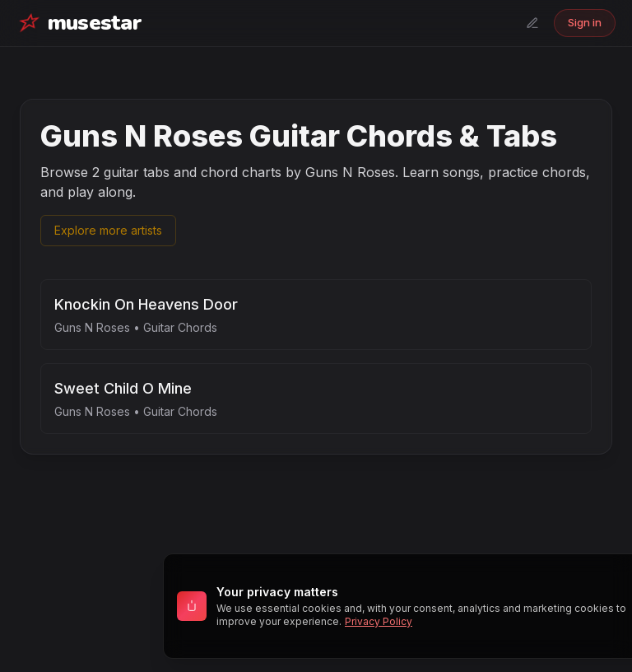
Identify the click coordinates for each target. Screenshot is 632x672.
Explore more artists (108, 230)
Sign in (585, 22)
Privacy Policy (379, 621)
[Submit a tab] (532, 23)
